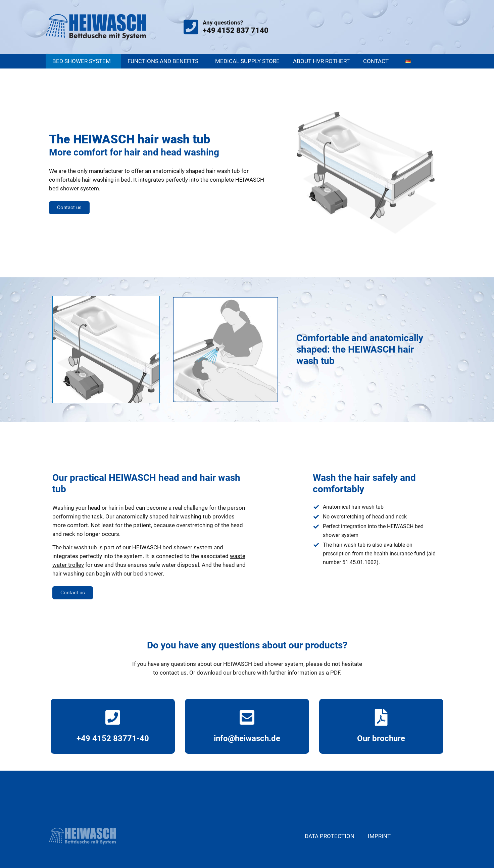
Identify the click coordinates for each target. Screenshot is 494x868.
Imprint (379, 836)
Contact (378, 61)
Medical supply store (247, 61)
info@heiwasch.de (247, 738)
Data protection (330, 836)
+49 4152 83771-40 (113, 738)
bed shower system (74, 188)
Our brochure (381, 738)
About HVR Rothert (321, 61)
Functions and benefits (165, 61)
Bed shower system (83, 61)
